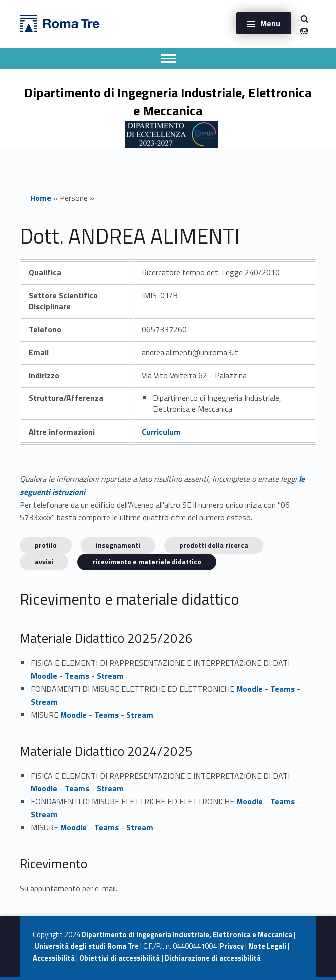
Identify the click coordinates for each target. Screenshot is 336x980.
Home (41, 198)
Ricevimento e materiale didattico (147, 561)
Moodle (44, 676)
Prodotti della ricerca (214, 545)
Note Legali (267, 946)
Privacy (232, 946)
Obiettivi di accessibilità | (122, 958)
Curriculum (161, 432)
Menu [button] (270, 23)
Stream (110, 676)
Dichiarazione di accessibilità (213, 958)
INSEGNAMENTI (118, 545)
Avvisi (44, 561)
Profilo (46, 545)
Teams (77, 676)
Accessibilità (54, 958)
